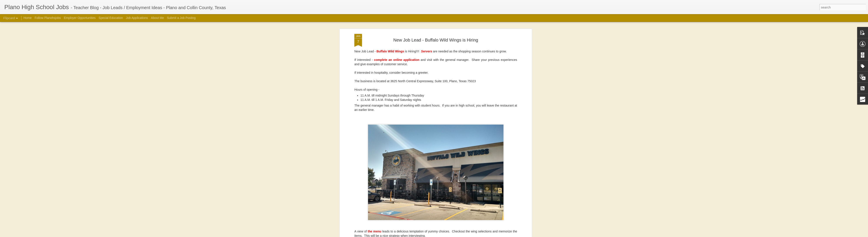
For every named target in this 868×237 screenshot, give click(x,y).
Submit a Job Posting (181, 18)
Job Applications (137, 18)
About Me (157, 18)
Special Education (111, 18)
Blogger (496, 235)
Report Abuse (509, 235)
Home (27, 18)
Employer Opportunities (80, 18)
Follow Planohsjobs (48, 18)
